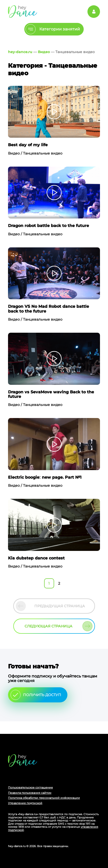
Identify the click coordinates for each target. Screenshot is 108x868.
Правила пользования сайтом (30, 793)
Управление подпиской (25, 803)
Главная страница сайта (23, 760)
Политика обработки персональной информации (44, 798)
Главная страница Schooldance (23, 11)
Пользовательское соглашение (30, 787)
